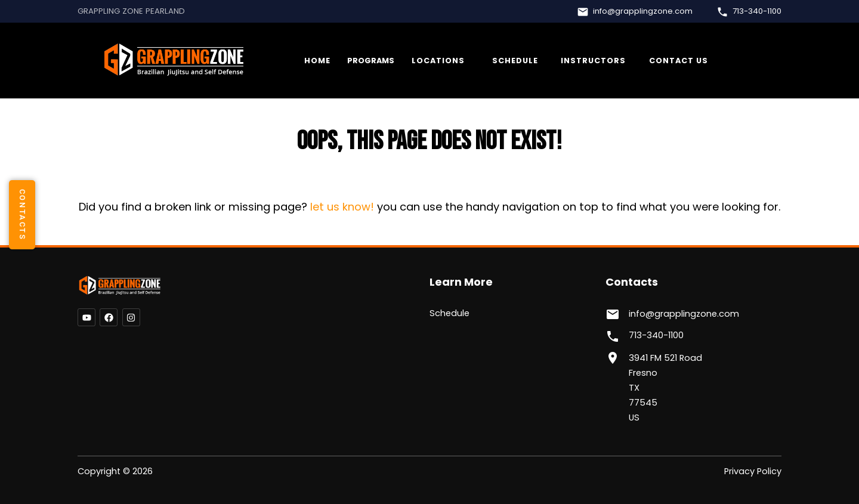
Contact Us (679, 61)
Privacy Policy (753, 471)
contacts (22, 214)
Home (317, 61)
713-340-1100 (757, 11)
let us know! (342, 207)
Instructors (593, 61)
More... (441, 61)
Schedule (515, 61)
